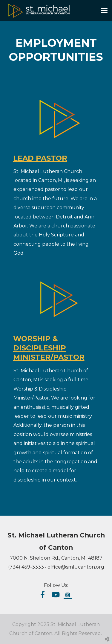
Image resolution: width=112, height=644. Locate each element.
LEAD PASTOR (40, 158)
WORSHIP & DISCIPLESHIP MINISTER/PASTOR (49, 348)
